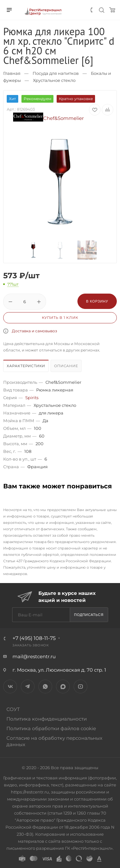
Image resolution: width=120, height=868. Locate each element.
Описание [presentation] (66, 366)
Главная (12, 73)
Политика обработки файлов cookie (51, 728)
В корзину (97, 301)
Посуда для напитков (56, 73)
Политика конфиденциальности (47, 719)
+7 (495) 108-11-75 (34, 638)
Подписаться (89, 615)
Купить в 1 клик (60, 318)
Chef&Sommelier (49, 118)
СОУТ (13, 709)
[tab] (26, 367)
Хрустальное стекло (54, 80)
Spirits (32, 398)
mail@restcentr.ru (34, 656)
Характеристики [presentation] (26, 366)
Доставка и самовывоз (34, 331)
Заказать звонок (31, 645)
